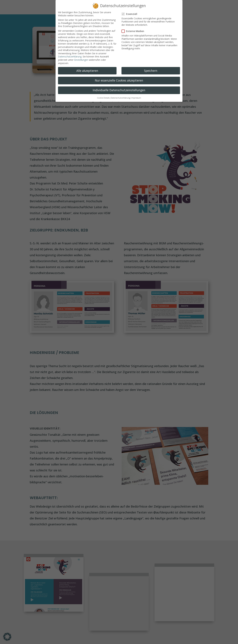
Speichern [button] (151, 71)
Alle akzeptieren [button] (87, 71)
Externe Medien (134, 31)
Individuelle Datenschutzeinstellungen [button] (119, 90)
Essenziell (131, 14)
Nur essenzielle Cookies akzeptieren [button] (119, 80)
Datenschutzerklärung (70, 57)
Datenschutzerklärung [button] (120, 98)
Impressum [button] (136, 98)
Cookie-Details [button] (103, 98)
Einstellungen (81, 60)
